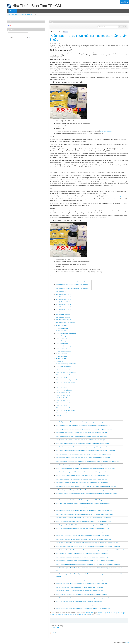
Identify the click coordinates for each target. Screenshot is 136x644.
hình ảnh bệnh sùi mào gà (63, 370)
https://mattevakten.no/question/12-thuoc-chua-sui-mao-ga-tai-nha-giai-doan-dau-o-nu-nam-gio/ (82, 553)
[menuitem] (125, 2)
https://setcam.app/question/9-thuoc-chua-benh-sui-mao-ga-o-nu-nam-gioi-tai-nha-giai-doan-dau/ (82, 483)
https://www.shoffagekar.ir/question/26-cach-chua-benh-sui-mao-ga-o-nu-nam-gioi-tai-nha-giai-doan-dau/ (84, 514)
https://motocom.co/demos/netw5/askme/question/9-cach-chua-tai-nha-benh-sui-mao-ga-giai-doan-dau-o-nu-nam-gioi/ (88, 546)
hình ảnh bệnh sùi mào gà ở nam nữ (66, 372)
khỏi (85, 615)
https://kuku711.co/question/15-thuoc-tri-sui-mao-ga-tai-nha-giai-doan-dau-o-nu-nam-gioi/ (80, 532)
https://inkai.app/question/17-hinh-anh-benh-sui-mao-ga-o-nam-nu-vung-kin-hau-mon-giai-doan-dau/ (83, 598)
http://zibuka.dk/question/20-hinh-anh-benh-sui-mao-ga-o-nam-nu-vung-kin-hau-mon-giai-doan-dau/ (83, 580)
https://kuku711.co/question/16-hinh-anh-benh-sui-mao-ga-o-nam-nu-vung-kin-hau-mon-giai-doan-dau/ (84, 539)
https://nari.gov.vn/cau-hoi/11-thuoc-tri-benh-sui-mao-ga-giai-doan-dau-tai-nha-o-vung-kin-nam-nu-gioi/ (84, 425)
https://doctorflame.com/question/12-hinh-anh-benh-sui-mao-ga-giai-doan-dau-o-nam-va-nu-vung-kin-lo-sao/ (85, 468)
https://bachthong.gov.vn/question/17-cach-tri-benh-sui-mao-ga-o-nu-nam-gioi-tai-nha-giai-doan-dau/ (83, 458)
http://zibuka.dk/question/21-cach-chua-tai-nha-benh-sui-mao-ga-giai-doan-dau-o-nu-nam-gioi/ (81, 584)
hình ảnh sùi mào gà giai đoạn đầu (65, 382)
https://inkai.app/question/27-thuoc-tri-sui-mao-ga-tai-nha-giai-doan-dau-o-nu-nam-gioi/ (79, 591)
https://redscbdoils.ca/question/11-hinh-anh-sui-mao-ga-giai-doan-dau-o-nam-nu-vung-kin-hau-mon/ (83, 507)
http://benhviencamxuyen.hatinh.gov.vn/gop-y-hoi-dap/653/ (72, 285)
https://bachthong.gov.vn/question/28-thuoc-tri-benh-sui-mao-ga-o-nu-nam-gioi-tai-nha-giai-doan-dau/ (83, 454)
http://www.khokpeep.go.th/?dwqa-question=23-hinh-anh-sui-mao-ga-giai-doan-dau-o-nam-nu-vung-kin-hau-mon (86, 493)
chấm (59, 615)
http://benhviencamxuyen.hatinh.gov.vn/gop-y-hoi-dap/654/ (72, 288)
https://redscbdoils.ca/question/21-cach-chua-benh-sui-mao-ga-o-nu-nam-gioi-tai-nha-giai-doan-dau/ (83, 503)
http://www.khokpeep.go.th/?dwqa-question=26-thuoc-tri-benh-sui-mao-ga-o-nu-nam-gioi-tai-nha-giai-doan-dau (86, 486)
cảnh (65, 615)
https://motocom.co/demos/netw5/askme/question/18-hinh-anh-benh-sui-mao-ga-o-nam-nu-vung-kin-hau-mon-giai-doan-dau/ (90, 550)
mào (119, 613)
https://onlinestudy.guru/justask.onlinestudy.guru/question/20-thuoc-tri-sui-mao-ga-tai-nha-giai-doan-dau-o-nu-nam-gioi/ (88, 564)
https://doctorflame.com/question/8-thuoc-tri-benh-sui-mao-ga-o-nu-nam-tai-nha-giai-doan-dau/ (82, 472)
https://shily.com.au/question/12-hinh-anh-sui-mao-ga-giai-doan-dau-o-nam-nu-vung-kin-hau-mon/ (82, 528)
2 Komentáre (90, 613)
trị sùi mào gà (59, 361)
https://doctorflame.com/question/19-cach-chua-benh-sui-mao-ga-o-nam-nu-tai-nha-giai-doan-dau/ (82, 465)
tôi (76, 615)
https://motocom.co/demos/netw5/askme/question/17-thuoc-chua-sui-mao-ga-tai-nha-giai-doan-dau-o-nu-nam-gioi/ (87, 543)
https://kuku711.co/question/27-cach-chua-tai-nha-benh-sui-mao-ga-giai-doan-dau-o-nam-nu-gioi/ (82, 536)
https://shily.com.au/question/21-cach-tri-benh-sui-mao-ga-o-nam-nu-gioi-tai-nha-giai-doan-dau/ (82, 525)
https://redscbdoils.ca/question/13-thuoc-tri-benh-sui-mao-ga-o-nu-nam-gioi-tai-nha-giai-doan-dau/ (82, 500)
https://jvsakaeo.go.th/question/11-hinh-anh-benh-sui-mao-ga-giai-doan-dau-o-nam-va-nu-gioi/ (81, 433)
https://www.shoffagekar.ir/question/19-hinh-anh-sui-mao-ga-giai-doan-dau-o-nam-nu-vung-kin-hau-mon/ (84, 511)
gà (124, 613)
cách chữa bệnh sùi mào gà (63, 294)
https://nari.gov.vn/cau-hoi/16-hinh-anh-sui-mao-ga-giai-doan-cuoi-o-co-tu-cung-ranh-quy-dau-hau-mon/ (84, 429)
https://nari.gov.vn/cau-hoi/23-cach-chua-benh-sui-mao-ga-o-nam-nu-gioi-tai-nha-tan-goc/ (80, 422)
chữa (53, 615)
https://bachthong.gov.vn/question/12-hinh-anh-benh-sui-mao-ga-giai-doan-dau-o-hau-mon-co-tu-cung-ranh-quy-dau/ (88, 461)
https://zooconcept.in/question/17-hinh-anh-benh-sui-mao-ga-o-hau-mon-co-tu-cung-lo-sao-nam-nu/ (83, 609)
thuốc (108, 613)
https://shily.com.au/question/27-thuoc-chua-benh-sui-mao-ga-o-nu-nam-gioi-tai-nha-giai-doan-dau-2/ (83, 521)
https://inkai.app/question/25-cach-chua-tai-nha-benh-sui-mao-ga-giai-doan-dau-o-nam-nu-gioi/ (82, 594)
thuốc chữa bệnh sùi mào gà (64, 346)
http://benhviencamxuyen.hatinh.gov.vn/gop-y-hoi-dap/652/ (72, 281)
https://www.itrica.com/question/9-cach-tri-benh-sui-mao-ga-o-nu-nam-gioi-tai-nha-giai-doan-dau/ (82, 447)
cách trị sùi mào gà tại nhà (63, 302)
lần (99, 615)
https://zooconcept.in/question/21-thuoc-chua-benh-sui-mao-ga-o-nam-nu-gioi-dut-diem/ (80, 601)
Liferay (127, 642)
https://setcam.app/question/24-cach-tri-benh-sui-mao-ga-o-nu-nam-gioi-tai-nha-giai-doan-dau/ (81, 479)
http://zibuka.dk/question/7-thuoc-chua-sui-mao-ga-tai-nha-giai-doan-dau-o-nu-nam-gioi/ (80, 587)
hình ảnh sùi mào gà (61, 377)
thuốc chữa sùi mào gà (62, 328)
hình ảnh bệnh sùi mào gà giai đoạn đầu (67, 380)
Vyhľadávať (123, 27)
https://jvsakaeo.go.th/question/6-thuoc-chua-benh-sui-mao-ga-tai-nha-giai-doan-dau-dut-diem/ (82, 436)
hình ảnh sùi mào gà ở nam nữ (64, 390)
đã (80, 615)
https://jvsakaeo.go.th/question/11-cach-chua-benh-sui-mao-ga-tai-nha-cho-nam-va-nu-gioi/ (81, 440)
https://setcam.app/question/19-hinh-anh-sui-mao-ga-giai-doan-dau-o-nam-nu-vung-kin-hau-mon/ (82, 475)
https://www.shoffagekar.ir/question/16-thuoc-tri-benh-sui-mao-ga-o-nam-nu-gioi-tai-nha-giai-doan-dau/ (84, 518)
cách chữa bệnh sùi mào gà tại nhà (65, 322)
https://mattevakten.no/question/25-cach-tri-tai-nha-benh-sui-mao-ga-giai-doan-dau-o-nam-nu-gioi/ (82, 557)
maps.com (59, 415)
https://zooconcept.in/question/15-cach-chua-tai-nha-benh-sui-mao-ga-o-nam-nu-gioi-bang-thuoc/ (82, 605)
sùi (114, 613)
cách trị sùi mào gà (61, 292)
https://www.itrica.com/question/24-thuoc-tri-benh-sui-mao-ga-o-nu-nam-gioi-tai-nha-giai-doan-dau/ (83, 443)
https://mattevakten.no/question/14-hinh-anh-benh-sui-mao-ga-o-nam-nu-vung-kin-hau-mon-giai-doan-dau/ (85, 561)
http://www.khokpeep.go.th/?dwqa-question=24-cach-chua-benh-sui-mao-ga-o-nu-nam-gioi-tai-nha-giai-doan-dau (86, 490)
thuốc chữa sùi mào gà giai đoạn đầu (66, 333)
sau (90, 615)
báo (71, 615)
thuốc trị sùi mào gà (61, 326)
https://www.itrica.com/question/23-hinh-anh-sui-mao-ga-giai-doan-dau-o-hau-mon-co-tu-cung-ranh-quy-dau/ (85, 450)
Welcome (30, 15)
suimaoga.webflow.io (59, 275)
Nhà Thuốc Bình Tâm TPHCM (17, 15)
